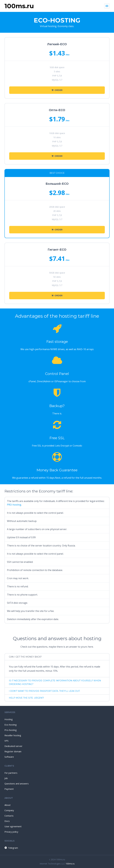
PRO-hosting (14, 505)
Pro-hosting (11, 730)
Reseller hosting (13, 735)
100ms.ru (70, 864)
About (7, 805)
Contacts (9, 816)
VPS (6, 741)
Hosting (9, 719)
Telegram (11, 848)
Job (6, 778)
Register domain (13, 751)
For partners (11, 773)
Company (9, 810)
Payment (9, 789)
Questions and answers (17, 784)
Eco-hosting (11, 725)
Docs (7, 821)
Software (9, 757)
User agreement (13, 826)
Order (57, 90)
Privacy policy (11, 832)
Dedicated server (13, 746)
